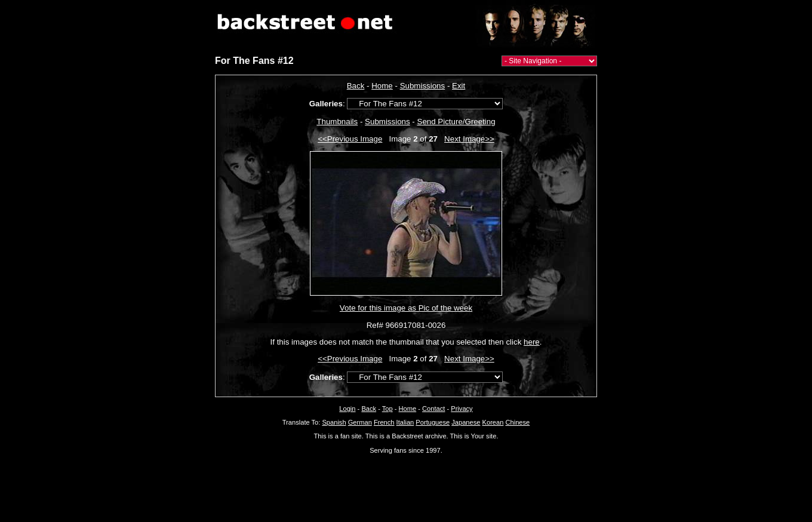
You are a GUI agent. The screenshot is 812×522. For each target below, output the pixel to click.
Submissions (423, 86)
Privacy (462, 409)
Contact (433, 409)
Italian (405, 422)
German (360, 422)
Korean (493, 422)
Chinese (517, 422)
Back (356, 86)
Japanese (466, 422)
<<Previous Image (350, 139)
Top (387, 409)
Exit (459, 86)
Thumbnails (337, 122)
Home (382, 86)
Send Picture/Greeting (456, 122)
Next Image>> (469, 139)
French (384, 422)
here (532, 342)
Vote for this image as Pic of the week (406, 308)
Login (347, 409)
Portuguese (433, 422)
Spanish (334, 422)
